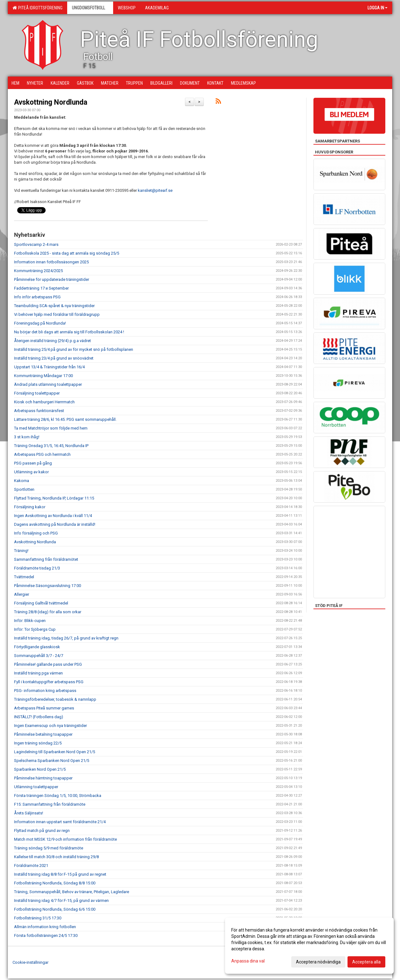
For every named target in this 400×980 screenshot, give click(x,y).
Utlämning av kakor (31, 472)
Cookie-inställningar (30, 962)
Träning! (21, 551)
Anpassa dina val (248, 961)
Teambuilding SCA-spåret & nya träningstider (54, 306)
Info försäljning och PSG (36, 533)
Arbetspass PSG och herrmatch (42, 454)
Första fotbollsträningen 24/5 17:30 (46, 935)
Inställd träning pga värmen (38, 673)
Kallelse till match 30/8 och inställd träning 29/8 (56, 857)
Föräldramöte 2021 (31, 866)
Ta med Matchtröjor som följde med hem (51, 428)
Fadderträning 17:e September (41, 288)
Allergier (22, 594)
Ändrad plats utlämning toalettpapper (48, 384)
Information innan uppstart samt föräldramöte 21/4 (60, 822)
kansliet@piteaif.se (155, 190)
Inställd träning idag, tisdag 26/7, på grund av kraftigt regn (66, 638)
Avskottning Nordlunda (51, 102)
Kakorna (22, 481)
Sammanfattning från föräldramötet (46, 559)
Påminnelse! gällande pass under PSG (48, 664)
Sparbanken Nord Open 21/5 (40, 769)
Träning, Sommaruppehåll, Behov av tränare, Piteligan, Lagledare (72, 892)
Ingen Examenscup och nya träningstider (50, 726)
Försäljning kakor (30, 507)
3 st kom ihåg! (27, 437)
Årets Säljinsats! (29, 813)
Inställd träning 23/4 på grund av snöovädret (54, 358)
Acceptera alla (366, 962)
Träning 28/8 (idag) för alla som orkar (48, 612)
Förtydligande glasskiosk (37, 647)
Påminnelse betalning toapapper (43, 734)
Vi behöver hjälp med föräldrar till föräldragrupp (57, 314)
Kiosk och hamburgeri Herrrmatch (44, 402)
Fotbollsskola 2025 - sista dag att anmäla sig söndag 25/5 (67, 253)
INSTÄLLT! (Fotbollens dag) (39, 717)
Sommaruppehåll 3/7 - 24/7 (39, 656)
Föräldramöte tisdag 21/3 (37, 568)
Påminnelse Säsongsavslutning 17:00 (47, 586)
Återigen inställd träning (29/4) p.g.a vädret (52, 341)
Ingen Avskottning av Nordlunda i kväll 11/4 (53, 516)
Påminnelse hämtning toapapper (43, 778)
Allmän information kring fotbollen (45, 927)
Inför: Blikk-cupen (30, 621)
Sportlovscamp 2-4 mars (36, 244)
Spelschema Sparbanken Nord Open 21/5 (52, 761)
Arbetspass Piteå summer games (44, 708)
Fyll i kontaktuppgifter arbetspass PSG (49, 682)
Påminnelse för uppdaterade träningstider (52, 279)
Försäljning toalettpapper (37, 393)
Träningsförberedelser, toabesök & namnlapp (55, 699)
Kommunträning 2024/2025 (38, 271)
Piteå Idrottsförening (37, 8)
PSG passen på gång (33, 463)
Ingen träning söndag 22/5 (38, 743)
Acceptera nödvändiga (318, 962)
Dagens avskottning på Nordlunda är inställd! (55, 524)
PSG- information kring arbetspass (45, 691)
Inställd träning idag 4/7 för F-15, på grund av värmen (61, 900)
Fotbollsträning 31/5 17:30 (38, 918)
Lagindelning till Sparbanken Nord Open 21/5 (55, 752)
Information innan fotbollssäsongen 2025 (51, 262)
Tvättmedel (24, 577)
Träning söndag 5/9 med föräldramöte (49, 848)
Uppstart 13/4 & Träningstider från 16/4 (49, 367)
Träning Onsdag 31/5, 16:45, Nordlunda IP (51, 446)
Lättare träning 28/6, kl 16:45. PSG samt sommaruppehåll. (65, 419)
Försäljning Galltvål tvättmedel (41, 603)
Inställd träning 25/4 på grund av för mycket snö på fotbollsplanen (74, 349)
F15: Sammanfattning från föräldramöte (50, 804)
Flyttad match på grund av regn (42, 831)
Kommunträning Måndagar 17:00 (43, 376)
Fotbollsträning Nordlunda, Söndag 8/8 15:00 (55, 883)
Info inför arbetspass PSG (37, 297)
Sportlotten (24, 489)
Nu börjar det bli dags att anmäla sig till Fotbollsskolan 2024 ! (69, 332)
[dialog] (309, 946)
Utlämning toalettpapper (36, 787)
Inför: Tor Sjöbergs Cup (35, 629)
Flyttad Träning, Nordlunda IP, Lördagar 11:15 (54, 498)
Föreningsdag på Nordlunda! (40, 323)
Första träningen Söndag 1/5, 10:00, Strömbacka (58, 796)
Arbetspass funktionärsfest (39, 411)
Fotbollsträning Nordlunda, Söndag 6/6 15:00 (55, 909)
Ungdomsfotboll (90, 8)
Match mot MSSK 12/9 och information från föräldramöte (65, 839)
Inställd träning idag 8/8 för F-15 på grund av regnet (60, 874)
